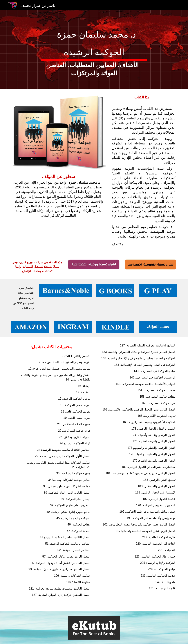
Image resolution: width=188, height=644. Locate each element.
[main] (94, 50)
